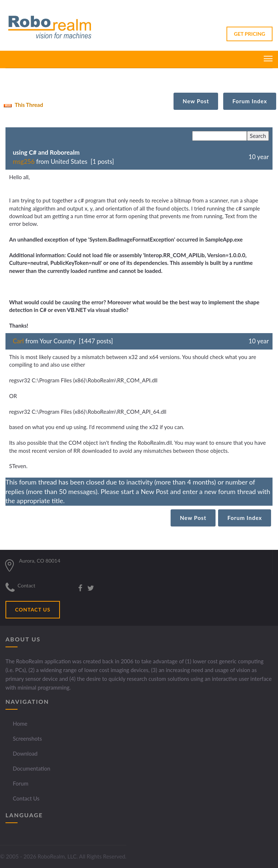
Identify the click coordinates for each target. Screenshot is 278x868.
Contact (26, 585)
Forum (21, 783)
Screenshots (27, 738)
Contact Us (26, 798)
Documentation (32, 768)
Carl (18, 341)
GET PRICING (250, 34)
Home (20, 724)
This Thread (22, 105)
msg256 (24, 161)
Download (25, 753)
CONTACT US (33, 609)
